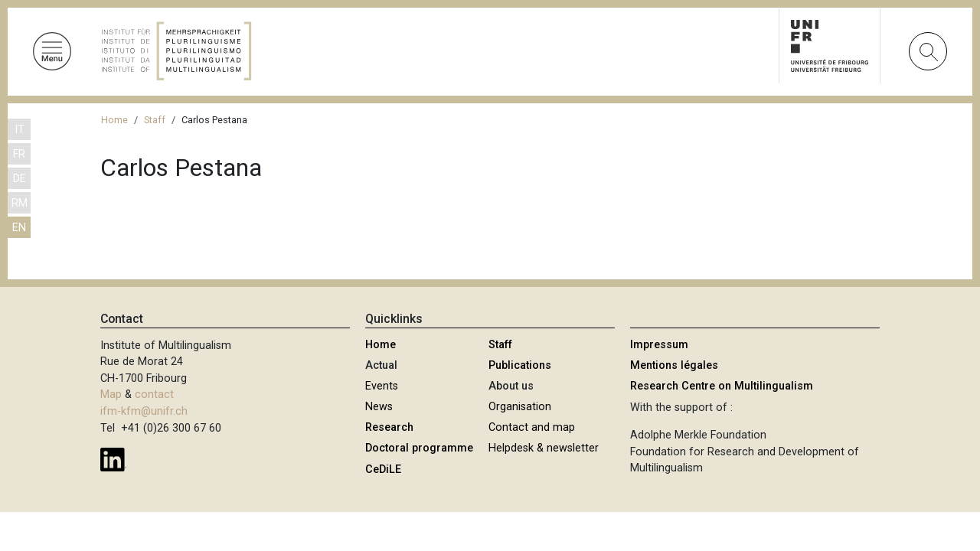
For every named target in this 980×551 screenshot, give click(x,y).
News (379, 407)
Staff (155, 120)
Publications (520, 365)
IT (20, 130)
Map (111, 395)
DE (20, 179)
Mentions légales (674, 365)
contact (154, 395)
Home (114, 120)
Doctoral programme (419, 448)
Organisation (520, 407)
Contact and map (532, 427)
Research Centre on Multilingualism (722, 386)
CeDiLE (383, 469)
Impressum (659, 345)
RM (20, 203)
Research (389, 427)
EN (19, 228)
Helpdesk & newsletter (544, 448)
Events (382, 386)
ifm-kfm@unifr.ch (144, 411)
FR (19, 154)
